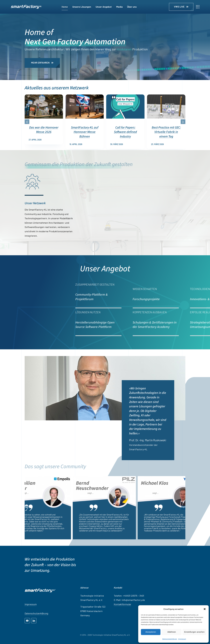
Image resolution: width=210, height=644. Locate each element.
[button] (205, 609)
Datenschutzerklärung (170, 639)
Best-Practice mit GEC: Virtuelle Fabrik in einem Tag (166, 132)
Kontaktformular (123, 604)
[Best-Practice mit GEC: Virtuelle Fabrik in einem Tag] (166, 96)
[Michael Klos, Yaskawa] (176, 508)
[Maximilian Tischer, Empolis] (46, 508)
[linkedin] (34, 621)
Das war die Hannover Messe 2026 (44, 130)
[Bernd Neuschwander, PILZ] (111, 508)
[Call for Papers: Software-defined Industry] (125, 96)
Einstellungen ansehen (194, 632)
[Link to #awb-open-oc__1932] (198, 7)
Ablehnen (171, 632)
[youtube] (27, 621)
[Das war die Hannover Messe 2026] (44, 96)
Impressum (182, 639)
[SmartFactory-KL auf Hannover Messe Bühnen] (85, 96)
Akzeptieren (151, 632)
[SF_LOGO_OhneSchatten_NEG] (26, 6)
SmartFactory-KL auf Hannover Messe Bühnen (85, 132)
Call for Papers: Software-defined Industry (125, 132)
